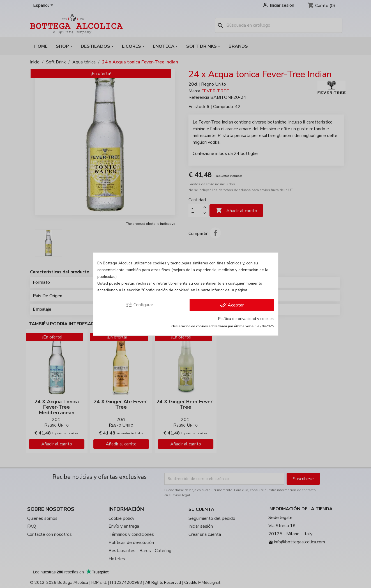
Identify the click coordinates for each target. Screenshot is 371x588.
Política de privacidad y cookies (246, 318)
